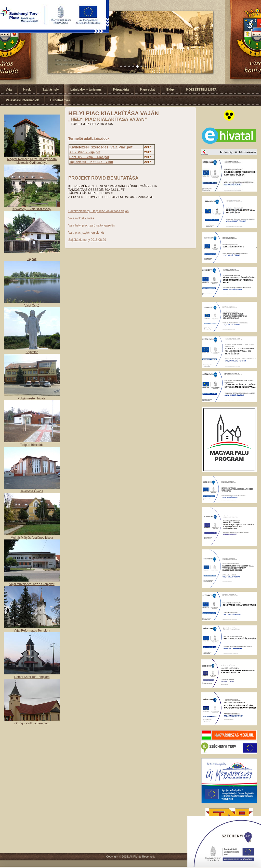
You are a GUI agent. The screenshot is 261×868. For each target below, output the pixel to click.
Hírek (27, 90)
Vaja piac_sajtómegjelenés (86, 233)
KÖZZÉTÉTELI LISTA (201, 90)
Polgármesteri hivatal (32, 398)
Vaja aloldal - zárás (81, 218)
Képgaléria (121, 90)
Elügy (171, 90)
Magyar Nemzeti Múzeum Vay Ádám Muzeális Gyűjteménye (32, 161)
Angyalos (32, 352)
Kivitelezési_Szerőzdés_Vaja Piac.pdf (101, 147)
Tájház (32, 259)
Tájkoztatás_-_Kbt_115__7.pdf (91, 162)
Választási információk (22, 100)
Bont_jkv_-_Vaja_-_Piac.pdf (89, 157)
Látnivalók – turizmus (86, 90)
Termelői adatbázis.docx (89, 139)
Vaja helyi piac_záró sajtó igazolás (92, 225)
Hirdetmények (60, 100)
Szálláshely (51, 90)
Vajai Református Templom (32, 631)
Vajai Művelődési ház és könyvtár (32, 584)
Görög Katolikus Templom (32, 723)
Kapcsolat (147, 90)
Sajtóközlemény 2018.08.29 (87, 240)
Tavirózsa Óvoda (32, 491)
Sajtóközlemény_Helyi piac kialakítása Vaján (99, 211)
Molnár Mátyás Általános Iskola (32, 538)
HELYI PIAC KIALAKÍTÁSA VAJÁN (114, 113)
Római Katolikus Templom (32, 677)
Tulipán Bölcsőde (32, 445)
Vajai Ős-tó (32, 306)
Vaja (9, 90)
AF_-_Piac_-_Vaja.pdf (85, 152)
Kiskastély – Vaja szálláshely (32, 209)
